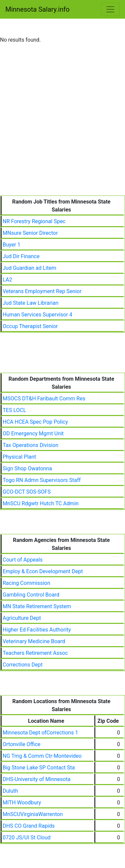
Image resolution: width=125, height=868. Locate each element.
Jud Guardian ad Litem (29, 268)
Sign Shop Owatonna (27, 468)
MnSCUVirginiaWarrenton (33, 814)
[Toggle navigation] (110, 9)
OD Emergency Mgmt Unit (33, 434)
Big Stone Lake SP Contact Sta (39, 768)
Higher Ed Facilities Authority (37, 630)
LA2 (7, 280)
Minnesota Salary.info (37, 9)
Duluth (10, 791)
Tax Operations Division (30, 445)
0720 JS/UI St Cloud (27, 838)
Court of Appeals (23, 560)
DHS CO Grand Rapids (29, 826)
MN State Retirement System (37, 606)
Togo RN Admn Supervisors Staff (42, 480)
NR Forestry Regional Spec (34, 221)
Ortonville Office (21, 744)
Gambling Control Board (31, 595)
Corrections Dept (23, 665)
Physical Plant (19, 457)
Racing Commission (26, 583)
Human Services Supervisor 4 (37, 315)
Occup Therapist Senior (30, 326)
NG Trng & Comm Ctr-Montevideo (42, 756)
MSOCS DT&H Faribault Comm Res (44, 399)
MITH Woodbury (22, 803)
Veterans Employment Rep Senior (42, 291)
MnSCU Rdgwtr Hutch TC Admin (41, 503)
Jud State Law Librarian (30, 303)
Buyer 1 (11, 245)
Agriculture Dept (22, 618)
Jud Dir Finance (21, 256)
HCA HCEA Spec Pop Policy (35, 422)
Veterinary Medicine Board (34, 641)
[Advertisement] (62, 130)
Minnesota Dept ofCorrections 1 (40, 733)
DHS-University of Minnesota (36, 779)
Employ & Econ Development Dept (43, 571)
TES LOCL (14, 410)
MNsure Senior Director (30, 233)
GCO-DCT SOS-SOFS (27, 492)
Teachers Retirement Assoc (35, 653)
